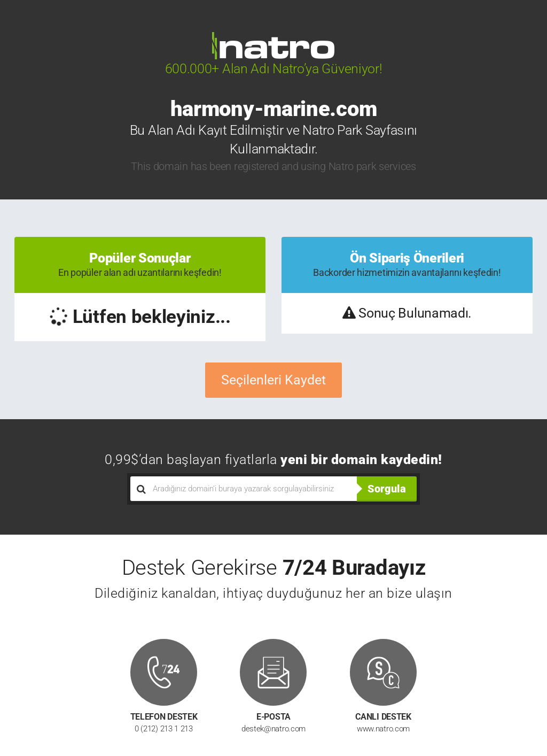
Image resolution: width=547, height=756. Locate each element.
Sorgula (387, 489)
